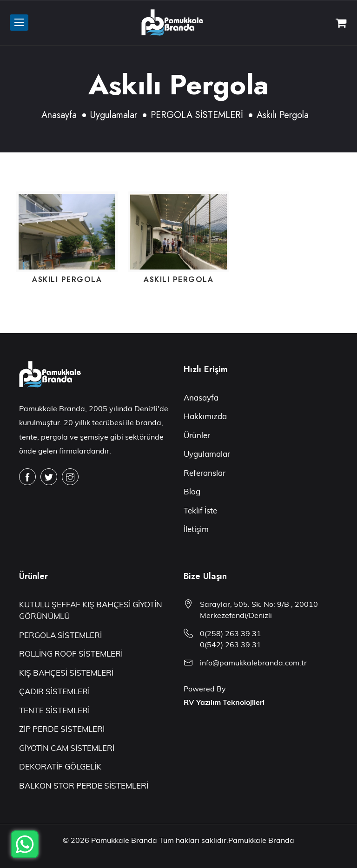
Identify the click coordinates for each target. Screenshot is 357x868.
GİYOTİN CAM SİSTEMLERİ (67, 748)
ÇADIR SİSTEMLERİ (54, 691)
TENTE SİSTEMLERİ (54, 710)
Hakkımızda (205, 416)
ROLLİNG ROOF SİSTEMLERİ (71, 654)
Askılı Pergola (67, 279)
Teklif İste (200, 510)
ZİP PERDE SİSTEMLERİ (62, 729)
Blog (192, 491)
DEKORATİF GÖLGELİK (60, 766)
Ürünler (197, 435)
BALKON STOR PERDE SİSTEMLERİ (84, 786)
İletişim (196, 529)
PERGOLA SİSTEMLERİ (197, 115)
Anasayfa (59, 115)
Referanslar (205, 473)
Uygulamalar (114, 115)
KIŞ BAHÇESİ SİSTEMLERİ (66, 673)
